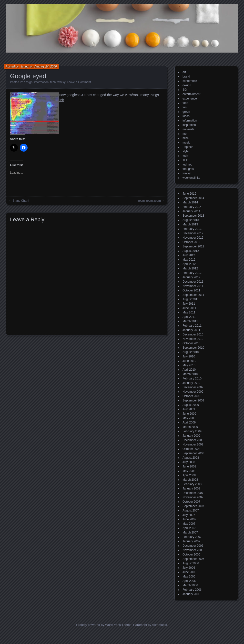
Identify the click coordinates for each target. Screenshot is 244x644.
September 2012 (193, 246)
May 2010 (189, 365)
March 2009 (190, 427)
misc (186, 138)
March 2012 (190, 268)
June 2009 (189, 414)
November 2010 (193, 339)
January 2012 (191, 277)
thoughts (188, 169)
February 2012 (192, 273)
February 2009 (192, 431)
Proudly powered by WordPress (98, 625)
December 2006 (193, 546)
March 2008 (190, 480)
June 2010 (189, 361)
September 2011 (193, 295)
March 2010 (190, 374)
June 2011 (189, 308)
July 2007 (189, 515)
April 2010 (189, 370)
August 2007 (191, 511)
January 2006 (191, 594)
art (184, 72)
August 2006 (191, 563)
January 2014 (191, 211)
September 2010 (193, 348)
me (185, 134)
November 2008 (193, 444)
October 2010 (191, 343)
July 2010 (189, 356)
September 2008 (193, 453)
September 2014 (193, 198)
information (41, 82)
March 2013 (190, 224)
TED (185, 160)
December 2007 (193, 493)
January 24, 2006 (46, 67)
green (186, 112)
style (186, 151)
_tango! (24, 67)
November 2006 (193, 550)
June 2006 (189, 572)
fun (185, 107)
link (61, 100)
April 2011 (189, 317)
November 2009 (193, 392)
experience (190, 99)
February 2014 (192, 207)
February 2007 (192, 537)
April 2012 (189, 264)
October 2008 (191, 449)
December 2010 (193, 334)
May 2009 (189, 418)
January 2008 (191, 489)
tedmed (187, 165)
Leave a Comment (79, 82)
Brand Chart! (21, 201)
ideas (186, 116)
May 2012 (189, 260)
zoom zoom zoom (149, 201)
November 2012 (193, 238)
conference (190, 81)
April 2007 (189, 528)
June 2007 (189, 519)
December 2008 (193, 440)
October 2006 (191, 555)
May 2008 (189, 471)
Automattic (159, 625)
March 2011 (190, 321)
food (185, 103)
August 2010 (191, 352)
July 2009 (189, 409)
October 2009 (191, 396)
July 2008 (189, 462)
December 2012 (193, 233)
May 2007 (189, 524)
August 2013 (191, 220)
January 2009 (191, 436)
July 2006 (189, 568)
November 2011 (193, 286)
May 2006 (189, 577)
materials (188, 129)
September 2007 (193, 506)
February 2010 (192, 378)
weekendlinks (191, 178)
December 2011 (193, 282)
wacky (61, 82)
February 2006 (192, 590)
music (186, 143)
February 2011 (192, 326)
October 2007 (191, 502)
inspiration (189, 125)
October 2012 (191, 242)
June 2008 (189, 466)
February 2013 (192, 229)
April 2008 (189, 475)
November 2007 (193, 497)
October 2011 (191, 290)
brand (186, 77)
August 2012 (191, 251)
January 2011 (191, 330)
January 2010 (191, 383)
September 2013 (193, 216)
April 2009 (189, 422)
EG (185, 90)
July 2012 (189, 255)
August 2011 (191, 299)
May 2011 (189, 312)
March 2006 (190, 585)
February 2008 (192, 484)
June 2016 (189, 194)
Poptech (188, 147)
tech (53, 82)
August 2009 (191, 405)
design (28, 82)
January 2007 (191, 541)
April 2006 (189, 581)
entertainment (191, 94)
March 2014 (190, 202)
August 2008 (191, 458)
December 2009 (193, 387)
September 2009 (193, 400)
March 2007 (190, 533)
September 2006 (193, 559)
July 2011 (189, 304)
